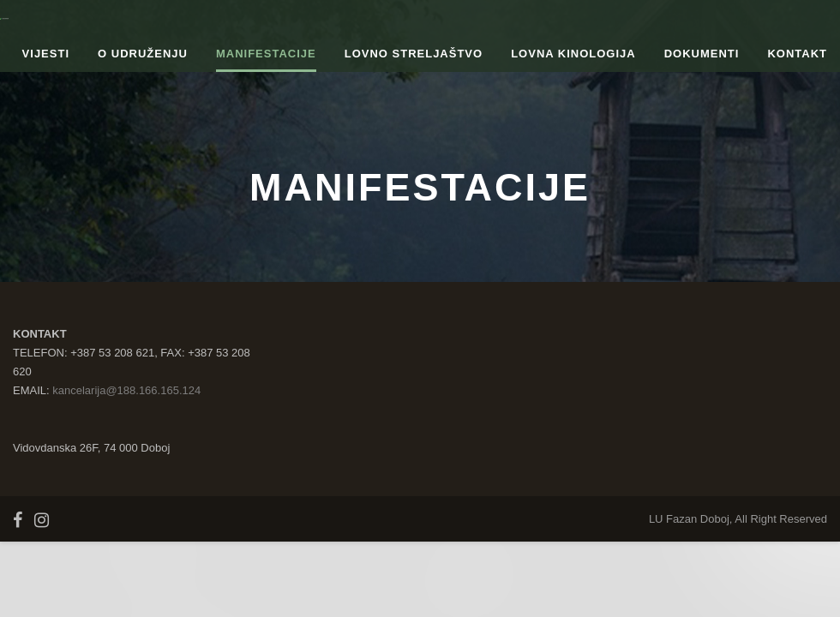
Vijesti (46, 54)
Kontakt (797, 54)
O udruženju (143, 54)
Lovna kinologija (573, 54)
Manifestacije (266, 54)
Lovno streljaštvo (414, 54)
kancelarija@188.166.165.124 (126, 390)
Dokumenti (702, 54)
